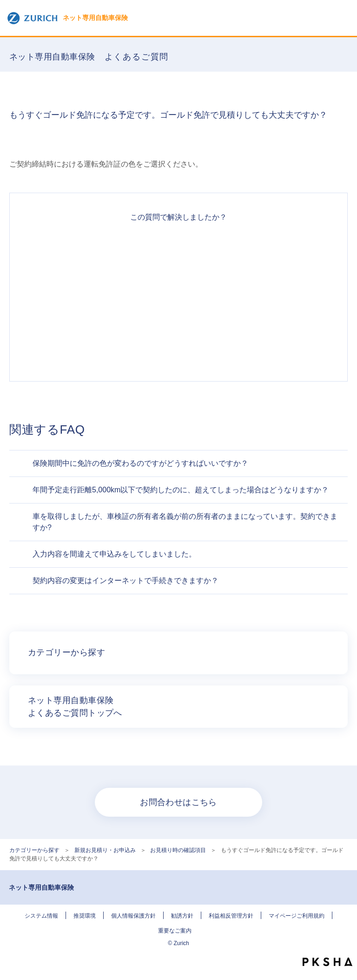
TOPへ (345, 945)
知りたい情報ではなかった (178, 349)
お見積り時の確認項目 (178, 850)
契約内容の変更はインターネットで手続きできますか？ (126, 581)
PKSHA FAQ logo (327, 962)
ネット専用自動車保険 (67, 18)
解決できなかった (178, 315)
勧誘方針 (182, 916)
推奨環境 (85, 916)
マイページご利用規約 (297, 916)
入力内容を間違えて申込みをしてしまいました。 (114, 554)
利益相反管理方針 (231, 916)
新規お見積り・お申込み (105, 850)
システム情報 (41, 916)
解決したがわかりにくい (178, 282)
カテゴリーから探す (34, 850)
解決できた (178, 248)
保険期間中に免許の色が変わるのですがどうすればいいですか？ (140, 463)
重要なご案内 (175, 931)
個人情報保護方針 (133, 916)
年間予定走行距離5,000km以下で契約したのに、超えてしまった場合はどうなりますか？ (181, 490)
